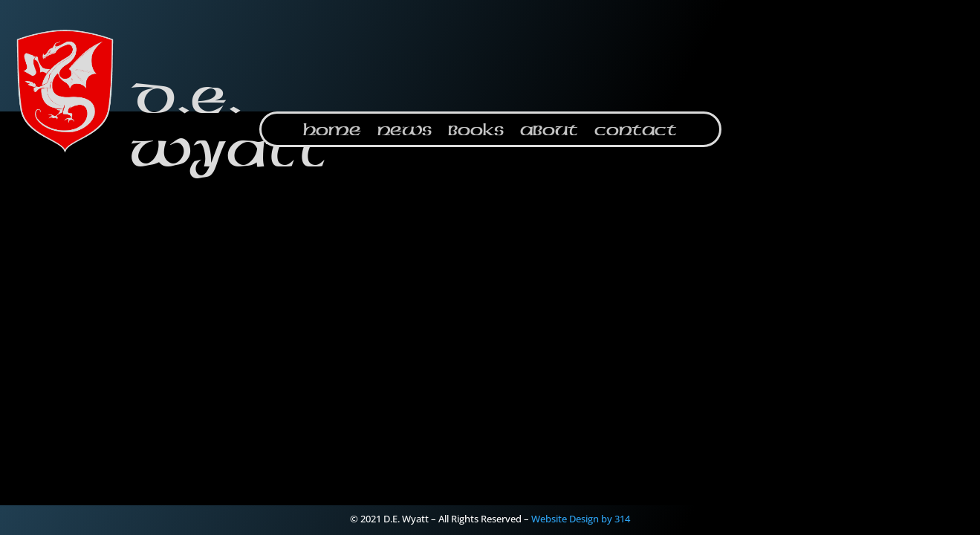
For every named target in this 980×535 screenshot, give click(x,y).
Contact (636, 132)
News (405, 132)
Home (332, 132)
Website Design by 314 (581, 519)
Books (476, 132)
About (549, 132)
